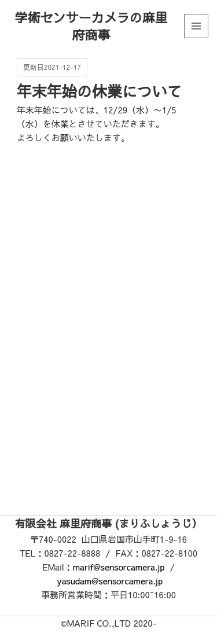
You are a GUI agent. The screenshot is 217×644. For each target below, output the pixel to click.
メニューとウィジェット (196, 38)
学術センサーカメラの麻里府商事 (91, 26)
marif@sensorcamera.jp (119, 567)
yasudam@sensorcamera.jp (110, 581)
